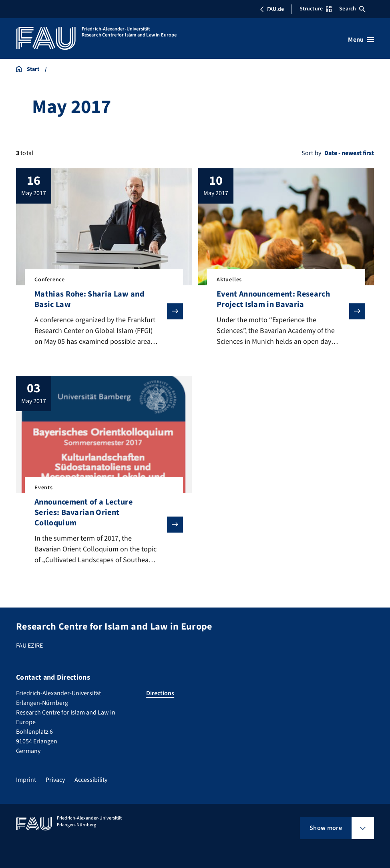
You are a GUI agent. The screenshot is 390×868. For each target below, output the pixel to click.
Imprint (26, 780)
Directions (160, 693)
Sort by (311, 153)
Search (352, 9)
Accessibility (91, 780)
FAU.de (272, 9)
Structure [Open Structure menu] (316, 9)
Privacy (55, 780)
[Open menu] (361, 40)
